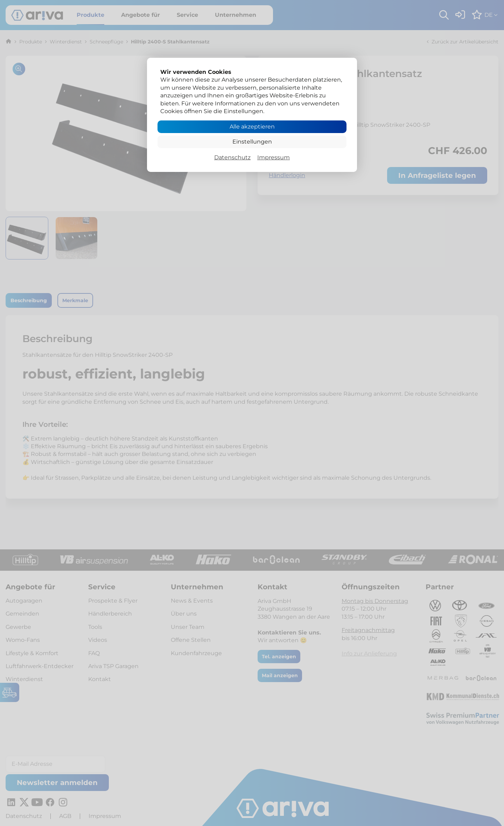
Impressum (274, 157)
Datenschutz (232, 157)
